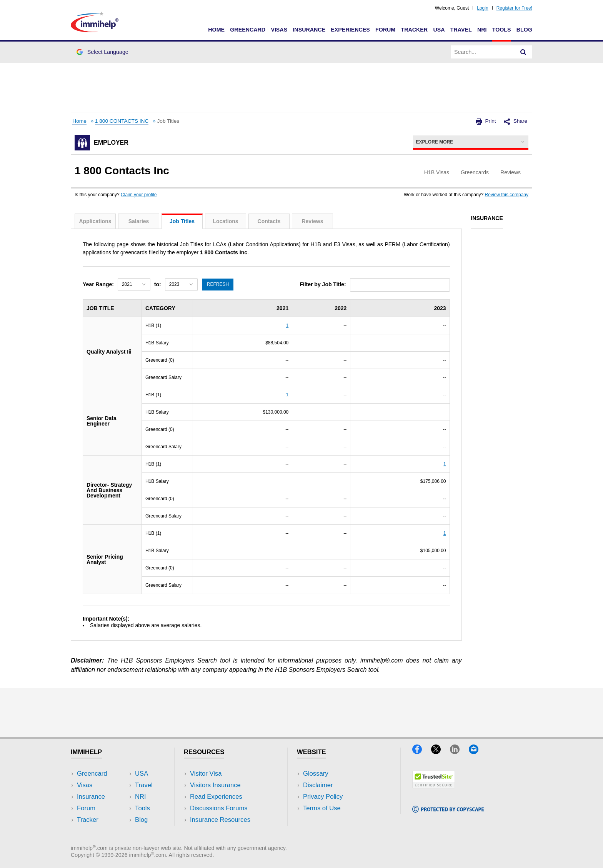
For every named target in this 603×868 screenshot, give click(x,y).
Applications (95, 221)
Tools (502, 30)
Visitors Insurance (215, 785)
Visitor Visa (206, 774)
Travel (461, 30)
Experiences (350, 30)
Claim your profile (139, 195)
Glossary (316, 774)
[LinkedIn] (459, 752)
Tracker (414, 30)
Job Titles (182, 221)
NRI (482, 30)
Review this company (507, 195)
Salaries (139, 221)
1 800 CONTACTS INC (122, 121)
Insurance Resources (220, 820)
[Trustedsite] (434, 786)
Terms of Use (322, 808)
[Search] (523, 52)
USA (439, 30)
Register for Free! (514, 8)
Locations (225, 221)
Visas (279, 30)
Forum (385, 30)
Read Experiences (216, 797)
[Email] (477, 752)
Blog (524, 30)
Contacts (269, 221)
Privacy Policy (323, 797)
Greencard (248, 30)
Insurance (309, 30)
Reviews (312, 221)
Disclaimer (318, 785)
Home (216, 30)
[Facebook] (422, 752)
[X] (441, 752)
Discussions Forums (219, 808)
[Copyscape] (448, 810)
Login (482, 8)
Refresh (218, 284)
